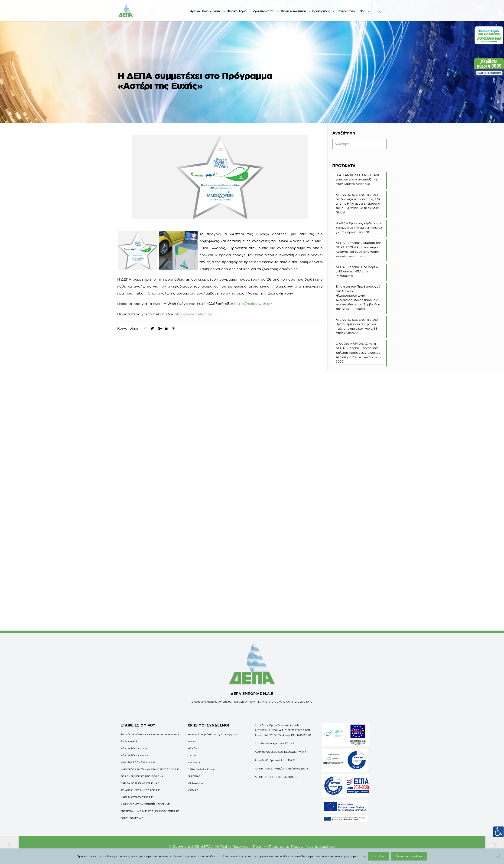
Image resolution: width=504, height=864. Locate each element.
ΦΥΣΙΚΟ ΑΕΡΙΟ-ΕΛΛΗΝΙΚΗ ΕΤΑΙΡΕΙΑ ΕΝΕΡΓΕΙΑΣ (150, 734)
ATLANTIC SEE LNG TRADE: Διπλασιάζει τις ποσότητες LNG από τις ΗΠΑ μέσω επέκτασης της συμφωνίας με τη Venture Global (359, 204)
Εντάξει (378, 856)
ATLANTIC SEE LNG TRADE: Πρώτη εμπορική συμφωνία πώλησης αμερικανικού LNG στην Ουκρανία (357, 326)
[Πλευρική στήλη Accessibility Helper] (498, 832)
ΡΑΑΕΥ (192, 741)
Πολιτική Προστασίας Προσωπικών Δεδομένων (294, 846)
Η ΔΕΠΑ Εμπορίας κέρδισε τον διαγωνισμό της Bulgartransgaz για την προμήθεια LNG (359, 228)
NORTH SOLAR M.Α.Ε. (134, 748)
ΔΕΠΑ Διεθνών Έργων (201, 769)
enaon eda (194, 762)
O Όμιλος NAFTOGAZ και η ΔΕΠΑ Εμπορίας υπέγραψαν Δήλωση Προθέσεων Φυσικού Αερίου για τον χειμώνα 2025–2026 (358, 352)
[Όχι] (498, 856)
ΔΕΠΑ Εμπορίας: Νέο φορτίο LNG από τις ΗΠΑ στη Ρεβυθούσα (357, 271)
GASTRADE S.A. (130, 741)
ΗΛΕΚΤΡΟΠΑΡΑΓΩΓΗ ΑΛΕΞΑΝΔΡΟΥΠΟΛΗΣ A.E (150, 769)
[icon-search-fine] (379, 11)
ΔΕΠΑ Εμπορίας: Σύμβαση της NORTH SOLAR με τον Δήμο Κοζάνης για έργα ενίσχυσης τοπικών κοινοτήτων (358, 249)
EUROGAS (194, 776)
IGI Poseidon (195, 783)
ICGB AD (193, 790)
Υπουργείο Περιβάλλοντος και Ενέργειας (213, 734)
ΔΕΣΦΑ (192, 755)
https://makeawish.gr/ (253, 304)
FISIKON (193, 748)
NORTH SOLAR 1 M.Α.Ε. (135, 755)
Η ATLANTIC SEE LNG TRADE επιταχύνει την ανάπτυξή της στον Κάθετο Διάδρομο (358, 179)
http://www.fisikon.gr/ (194, 314)
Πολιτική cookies (409, 856)
